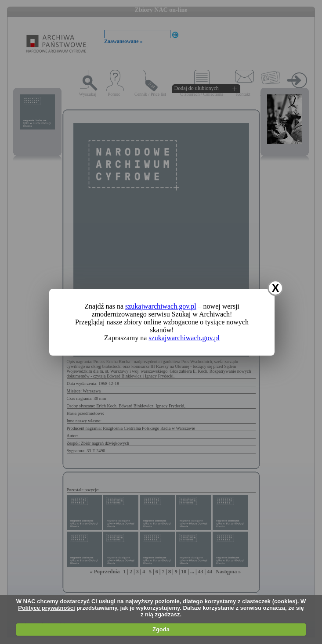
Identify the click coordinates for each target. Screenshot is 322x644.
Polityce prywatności (46, 608)
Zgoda (161, 629)
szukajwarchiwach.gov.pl (161, 306)
